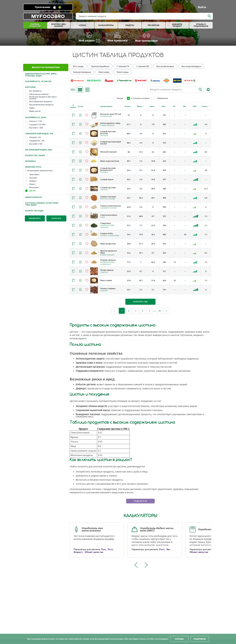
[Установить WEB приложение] (48, 7)
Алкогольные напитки (39, 94)
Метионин (34, 188)
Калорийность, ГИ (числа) (38, 81)
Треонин (33, 178)
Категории (30, 87)
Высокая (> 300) (36, 128)
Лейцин (33, 181)
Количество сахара (35, 156)
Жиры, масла (35, 111)
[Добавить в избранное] (88, 115)
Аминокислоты (33, 167)
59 (161, 317)
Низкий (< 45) (35, 137)
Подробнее (200, 639)
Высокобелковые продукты (41, 105)
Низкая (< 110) (36, 121)
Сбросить (56, 218)
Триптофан (34, 175)
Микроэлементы (34, 197)
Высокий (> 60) (36, 144)
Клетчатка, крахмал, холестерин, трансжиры (42, 204)
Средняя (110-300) (37, 125)
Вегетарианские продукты (41, 102)
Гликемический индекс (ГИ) (39, 134)
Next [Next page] (168, 317)
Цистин (32, 191)
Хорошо (179, 639)
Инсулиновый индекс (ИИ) (39, 150)
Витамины (30, 161)
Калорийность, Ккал (36, 118)
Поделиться (142, 507)
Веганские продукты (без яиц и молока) (43, 98)
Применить (35, 218)
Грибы (32, 108)
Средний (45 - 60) (37, 141)
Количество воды (34, 211)
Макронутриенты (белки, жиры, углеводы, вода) (41, 75)
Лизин (32, 184)
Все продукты (35, 91)
